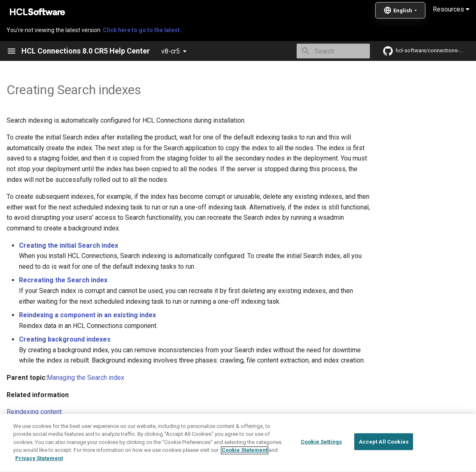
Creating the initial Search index (68, 245)
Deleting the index (33, 429)
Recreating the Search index (63, 280)
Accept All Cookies (384, 463)
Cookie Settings (321, 463)
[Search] (322, 51)
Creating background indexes (65, 339)
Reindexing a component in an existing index (87, 315)
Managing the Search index (86, 378)
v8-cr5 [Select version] (171, 51)
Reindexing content (34, 412)
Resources (451, 9)
